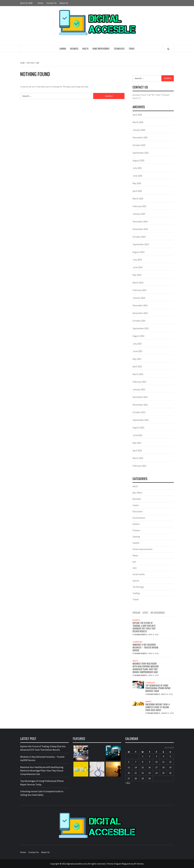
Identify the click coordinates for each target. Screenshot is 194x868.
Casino (136, 505)
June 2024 (137, 267)
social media (139, 574)
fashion (136, 524)
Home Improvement (101, 49)
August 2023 (138, 336)
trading (136, 593)
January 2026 (139, 130)
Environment (139, 518)
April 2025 (137, 191)
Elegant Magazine (122, 864)
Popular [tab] (136, 613)
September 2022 (141, 420)
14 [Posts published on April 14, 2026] (136, 767)
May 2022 (137, 443)
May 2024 (137, 275)
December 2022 (140, 397)
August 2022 (138, 428)
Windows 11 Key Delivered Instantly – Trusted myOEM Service (145, 648)
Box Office (137, 493)
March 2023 (138, 374)
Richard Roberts (141, 634)
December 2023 (140, 305)
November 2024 (140, 229)
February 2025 (139, 206)
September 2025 (141, 153)
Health (85, 49)
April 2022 (137, 451)
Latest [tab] (145, 613)
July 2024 (137, 260)
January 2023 (139, 389)
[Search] (168, 49)
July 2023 (137, 344)
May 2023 (137, 359)
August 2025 (138, 160)
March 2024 (138, 283)
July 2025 (137, 168)
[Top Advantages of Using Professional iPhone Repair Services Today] (138, 684)
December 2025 (140, 138)
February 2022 (139, 466)
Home (40, 3)
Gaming (63, 49)
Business (74, 49)
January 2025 (139, 214)
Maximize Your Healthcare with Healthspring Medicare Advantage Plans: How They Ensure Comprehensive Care (146, 668)
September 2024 (141, 244)
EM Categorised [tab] (158, 613)
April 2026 (137, 115)
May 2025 (137, 183)
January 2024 (139, 298)
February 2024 (139, 290)
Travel (132, 49)
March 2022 (138, 458)
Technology (119, 49)
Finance (136, 530)
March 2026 (138, 122)
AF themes (139, 864)
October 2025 (139, 145)
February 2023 (139, 382)
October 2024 (139, 237)
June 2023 (137, 351)
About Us (64, 3)
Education (138, 511)
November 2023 (140, 313)
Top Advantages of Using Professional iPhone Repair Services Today (158, 688)
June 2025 (137, 176)
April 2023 (137, 367)
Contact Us (51, 3)
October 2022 (139, 412)
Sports (136, 581)
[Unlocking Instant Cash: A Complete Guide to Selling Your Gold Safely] (138, 703)
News (135, 556)
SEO (135, 568)
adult (135, 486)
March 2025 (138, 199)
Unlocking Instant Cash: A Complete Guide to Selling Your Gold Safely (157, 707)
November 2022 (140, 405)
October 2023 (139, 321)
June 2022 (137, 435)
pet (134, 562)
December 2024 (140, 222)
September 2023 (141, 328)
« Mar (128, 783)
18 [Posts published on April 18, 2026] (163, 767)
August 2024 (138, 252)
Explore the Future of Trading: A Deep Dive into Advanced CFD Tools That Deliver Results (144, 627)
